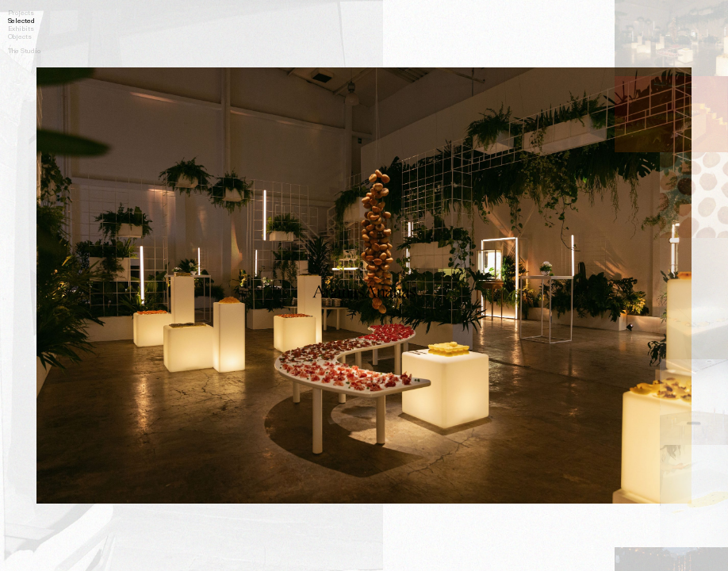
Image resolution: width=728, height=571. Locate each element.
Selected (21, 20)
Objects (20, 36)
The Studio (24, 50)
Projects (21, 12)
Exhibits (21, 28)
